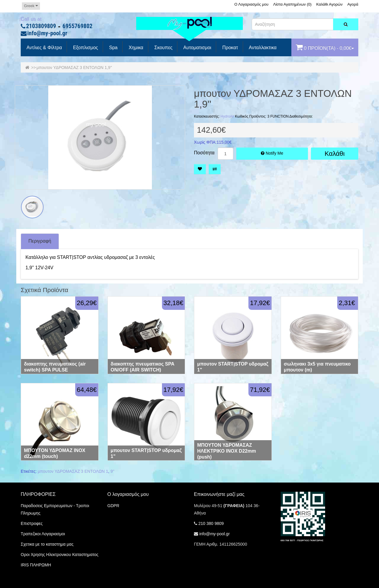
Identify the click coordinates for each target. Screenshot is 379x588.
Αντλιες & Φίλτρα (44, 48)
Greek (31, 6)
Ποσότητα (204, 153)
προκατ (229, 48)
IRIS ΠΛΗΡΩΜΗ (36, 565)
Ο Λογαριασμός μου (251, 4)
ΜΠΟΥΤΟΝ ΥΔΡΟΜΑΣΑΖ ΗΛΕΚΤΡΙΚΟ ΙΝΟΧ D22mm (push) (227, 451)
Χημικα (135, 48)
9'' (112, 471)
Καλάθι (335, 154)
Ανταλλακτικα (262, 48)
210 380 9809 (211, 523)
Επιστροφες (32, 523)
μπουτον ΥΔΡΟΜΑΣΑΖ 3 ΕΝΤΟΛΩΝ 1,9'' (74, 68)
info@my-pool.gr (47, 33)
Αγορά (353, 4)
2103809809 (41, 26)
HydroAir (228, 116)
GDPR (113, 506)
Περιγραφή (40, 241)
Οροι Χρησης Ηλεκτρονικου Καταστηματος (60, 555)
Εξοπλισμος (85, 48)
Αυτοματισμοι (197, 48)
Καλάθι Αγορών (329, 4)
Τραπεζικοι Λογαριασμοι (43, 534)
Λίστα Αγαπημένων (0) (293, 4)
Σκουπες (163, 48)
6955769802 (77, 26)
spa (113, 48)
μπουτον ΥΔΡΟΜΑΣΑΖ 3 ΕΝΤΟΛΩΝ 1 (73, 471)
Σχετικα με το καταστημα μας (47, 544)
